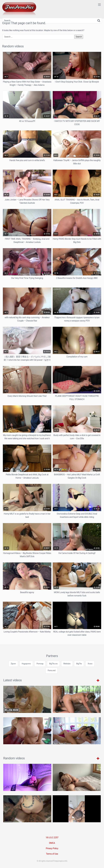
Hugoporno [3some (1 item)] (26, 664)
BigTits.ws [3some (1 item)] (53, 664)
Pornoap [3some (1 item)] (40, 664)
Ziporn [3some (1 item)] (13, 664)
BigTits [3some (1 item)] (79, 664)
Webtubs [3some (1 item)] (67, 664)
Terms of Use (52, 854)
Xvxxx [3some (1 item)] (90, 664)
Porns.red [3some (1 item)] (52, 671)
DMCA (52, 843)
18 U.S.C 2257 (52, 838)
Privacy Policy (52, 848)
